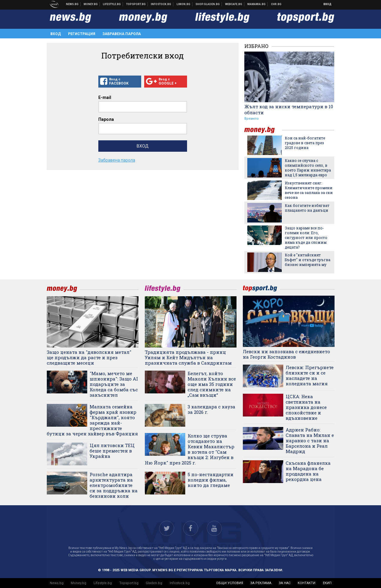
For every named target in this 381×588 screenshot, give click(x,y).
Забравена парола (122, 34)
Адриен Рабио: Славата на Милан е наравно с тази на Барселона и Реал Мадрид (310, 440)
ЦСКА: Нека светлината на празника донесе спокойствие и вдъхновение (306, 407)
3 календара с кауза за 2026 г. (211, 409)
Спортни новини (136, 4)
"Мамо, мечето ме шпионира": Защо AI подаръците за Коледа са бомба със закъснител (114, 384)
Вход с (120, 82)
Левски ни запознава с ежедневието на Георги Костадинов (286, 354)
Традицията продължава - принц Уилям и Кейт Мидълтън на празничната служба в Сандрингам (188, 357)
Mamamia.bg (257, 4)
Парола (106, 119)
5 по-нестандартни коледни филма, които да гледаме (211, 480)
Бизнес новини (91, 4)
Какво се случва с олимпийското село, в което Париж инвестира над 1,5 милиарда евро (308, 168)
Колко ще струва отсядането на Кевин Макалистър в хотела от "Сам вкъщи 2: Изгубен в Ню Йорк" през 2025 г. (190, 449)
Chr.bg (276, 4)
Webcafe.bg (234, 4)
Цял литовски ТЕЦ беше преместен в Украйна (112, 451)
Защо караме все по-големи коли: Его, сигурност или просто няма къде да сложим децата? (306, 237)
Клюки (112, 4)
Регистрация (82, 34)
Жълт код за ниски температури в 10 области (289, 109)
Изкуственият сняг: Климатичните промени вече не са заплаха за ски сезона (309, 190)
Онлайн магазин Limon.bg (184, 4)
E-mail (105, 97)
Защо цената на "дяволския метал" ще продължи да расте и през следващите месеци (89, 357)
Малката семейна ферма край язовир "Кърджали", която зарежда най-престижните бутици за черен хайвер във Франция (92, 420)
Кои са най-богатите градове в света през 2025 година (305, 143)
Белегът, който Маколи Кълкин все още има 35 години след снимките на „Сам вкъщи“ (212, 384)
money (263, 130)
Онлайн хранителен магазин (208, 4)
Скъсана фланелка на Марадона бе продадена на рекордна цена (308, 471)
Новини (72, 4)
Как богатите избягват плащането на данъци (307, 208)
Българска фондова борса (161, 4)
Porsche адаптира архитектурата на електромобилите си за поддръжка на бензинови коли (114, 485)
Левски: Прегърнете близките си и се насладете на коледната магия (310, 375)
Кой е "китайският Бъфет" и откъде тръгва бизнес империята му (308, 260)
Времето (252, 119)
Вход (327, 4)
